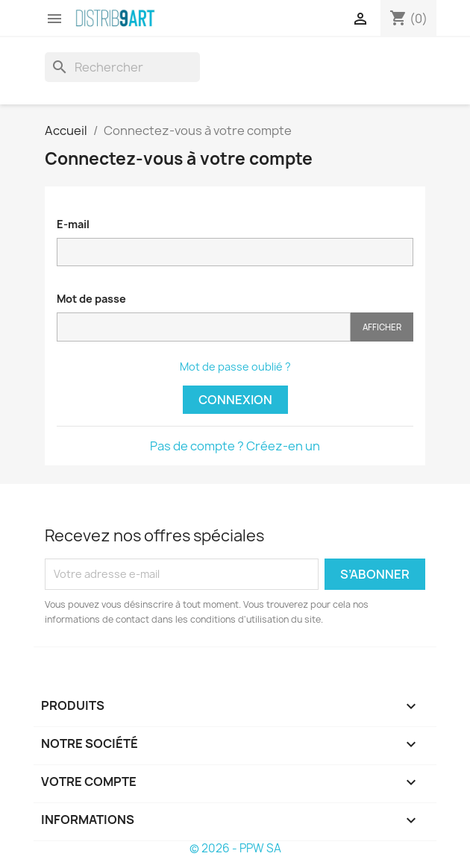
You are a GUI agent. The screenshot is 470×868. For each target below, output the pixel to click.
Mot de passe (91, 299)
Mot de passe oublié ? (235, 367)
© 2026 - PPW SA (235, 848)
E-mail (73, 224)
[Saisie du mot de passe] (204, 327)
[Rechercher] (122, 67)
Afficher (382, 327)
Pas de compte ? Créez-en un (235, 446)
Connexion (235, 400)
